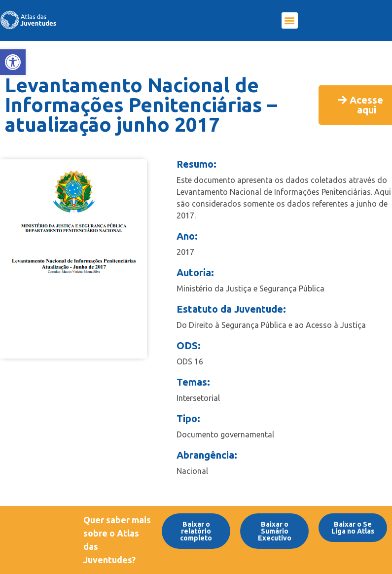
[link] (13, 62)
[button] (290, 20)
